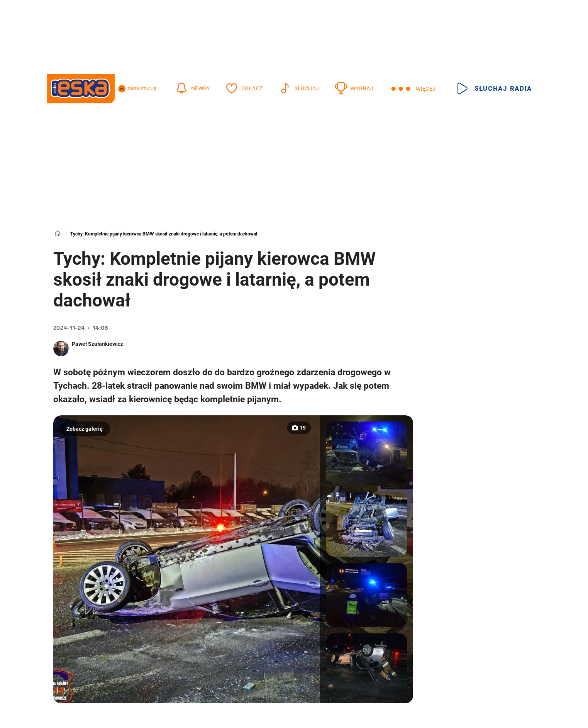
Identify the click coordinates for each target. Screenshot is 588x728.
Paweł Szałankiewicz (97, 344)
